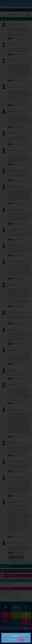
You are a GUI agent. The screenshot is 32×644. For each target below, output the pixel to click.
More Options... (13, 640)
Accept (21, 640)
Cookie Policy (16, 636)
